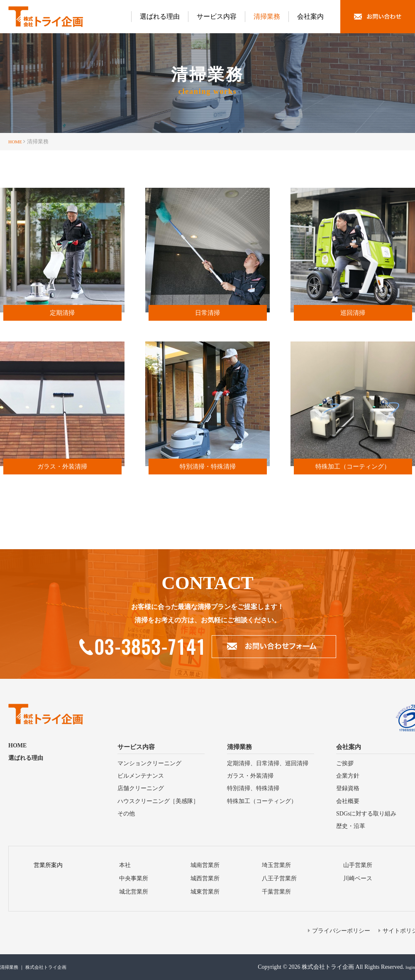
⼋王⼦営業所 (279, 878)
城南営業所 (205, 865)
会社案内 (310, 16)
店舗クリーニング (141, 788)
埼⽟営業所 (276, 865)
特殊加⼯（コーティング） (262, 801)
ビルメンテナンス (141, 776)
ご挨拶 (345, 763)
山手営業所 (358, 865)
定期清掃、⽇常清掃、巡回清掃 (268, 763)
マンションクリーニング (149, 763)
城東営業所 (205, 892)
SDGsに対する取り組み (366, 814)
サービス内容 (217, 16)
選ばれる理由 (160, 16)
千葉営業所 (276, 892)
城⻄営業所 (205, 878)
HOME (16, 141)
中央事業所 (134, 878)
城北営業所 (134, 892)
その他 (126, 814)
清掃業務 (267, 16)
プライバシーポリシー (341, 931)
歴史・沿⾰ (351, 826)
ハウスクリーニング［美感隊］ (158, 801)
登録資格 (348, 788)
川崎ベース (358, 878)
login (409, 967)
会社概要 (348, 801)
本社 (125, 865)
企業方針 (348, 776)
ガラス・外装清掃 (250, 776)
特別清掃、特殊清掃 (253, 788)
